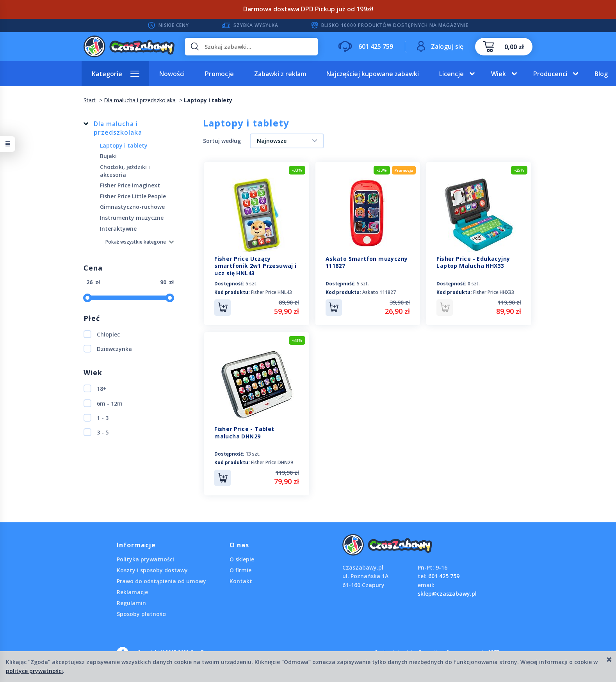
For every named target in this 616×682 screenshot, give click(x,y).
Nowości (172, 74)
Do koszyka (223, 308)
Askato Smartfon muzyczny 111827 (367, 262)
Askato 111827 (379, 292)
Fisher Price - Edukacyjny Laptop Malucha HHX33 (473, 262)
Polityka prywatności (145, 559)
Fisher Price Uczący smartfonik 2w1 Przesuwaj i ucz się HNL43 (255, 266)
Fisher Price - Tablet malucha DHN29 (244, 433)
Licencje (451, 74)
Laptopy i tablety (124, 145)
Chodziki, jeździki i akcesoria (125, 171)
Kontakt (241, 581)
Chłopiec (102, 334)
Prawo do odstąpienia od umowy (161, 581)
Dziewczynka (108, 349)
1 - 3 (96, 418)
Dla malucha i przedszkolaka (118, 128)
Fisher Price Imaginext (130, 185)
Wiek (498, 74)
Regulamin (131, 603)
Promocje (219, 74)
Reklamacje (132, 592)
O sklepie (242, 559)
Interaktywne (118, 229)
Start (90, 100)
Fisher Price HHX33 (494, 292)
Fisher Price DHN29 (272, 462)
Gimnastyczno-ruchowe (132, 207)
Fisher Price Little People (133, 196)
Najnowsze (272, 141)
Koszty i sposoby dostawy (152, 570)
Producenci (550, 74)
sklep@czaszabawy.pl (447, 594)
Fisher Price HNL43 (272, 292)
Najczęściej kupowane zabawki (373, 74)
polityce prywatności (34, 671)
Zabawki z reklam (280, 74)
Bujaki (108, 156)
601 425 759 (444, 576)
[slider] (87, 298)
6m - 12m (103, 403)
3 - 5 (96, 432)
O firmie (240, 570)
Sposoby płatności (142, 614)
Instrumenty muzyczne (132, 218)
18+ (95, 388)
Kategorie (107, 74)
